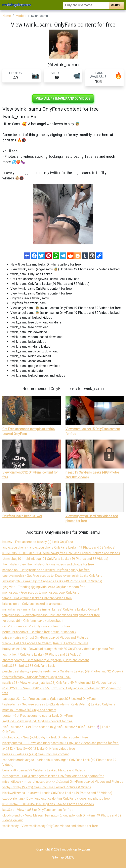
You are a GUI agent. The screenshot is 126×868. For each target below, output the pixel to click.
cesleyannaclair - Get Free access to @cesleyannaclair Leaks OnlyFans (52, 576)
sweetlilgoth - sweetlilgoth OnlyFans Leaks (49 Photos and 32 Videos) (52, 581)
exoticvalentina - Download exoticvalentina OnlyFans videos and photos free (56, 798)
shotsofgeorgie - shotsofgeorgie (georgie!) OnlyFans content (46, 660)
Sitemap (58, 857)
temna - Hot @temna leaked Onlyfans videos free (37, 598)
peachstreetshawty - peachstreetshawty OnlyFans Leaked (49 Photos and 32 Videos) (63, 671)
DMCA (69, 857)
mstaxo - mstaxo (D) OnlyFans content (29, 710)
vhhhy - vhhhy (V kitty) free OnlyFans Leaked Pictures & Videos (47, 787)
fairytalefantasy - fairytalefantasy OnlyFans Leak (36, 677)
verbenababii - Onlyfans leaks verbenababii (33, 621)
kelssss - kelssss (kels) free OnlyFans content (36, 754)
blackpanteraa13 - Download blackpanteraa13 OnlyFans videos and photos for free (60, 743)
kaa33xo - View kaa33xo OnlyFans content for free (38, 810)
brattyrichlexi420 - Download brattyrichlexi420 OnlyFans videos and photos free (58, 649)
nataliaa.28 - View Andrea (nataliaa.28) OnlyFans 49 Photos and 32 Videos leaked (59, 683)
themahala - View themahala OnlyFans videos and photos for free (48, 564)
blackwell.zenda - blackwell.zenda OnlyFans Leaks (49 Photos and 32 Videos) (57, 793)
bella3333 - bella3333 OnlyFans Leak (29, 666)
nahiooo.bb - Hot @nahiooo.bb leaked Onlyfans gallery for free (46, 570)
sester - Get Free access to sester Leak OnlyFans (38, 716)
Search (116, 5)
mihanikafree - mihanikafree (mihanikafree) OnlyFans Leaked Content (51, 609)
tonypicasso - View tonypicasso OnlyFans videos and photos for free (51, 615)
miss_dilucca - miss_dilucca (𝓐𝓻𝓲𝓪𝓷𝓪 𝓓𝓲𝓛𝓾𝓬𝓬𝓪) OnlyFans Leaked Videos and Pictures (63, 782)
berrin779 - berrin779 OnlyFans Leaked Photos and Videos (44, 770)
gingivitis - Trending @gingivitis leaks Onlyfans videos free (44, 587)
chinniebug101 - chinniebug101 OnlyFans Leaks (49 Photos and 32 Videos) (55, 559)
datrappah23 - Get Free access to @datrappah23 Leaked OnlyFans (49, 699)
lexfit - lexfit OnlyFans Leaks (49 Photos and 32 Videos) (42, 654)
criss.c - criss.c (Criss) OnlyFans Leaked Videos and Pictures (45, 638)
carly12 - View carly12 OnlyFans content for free (36, 626)
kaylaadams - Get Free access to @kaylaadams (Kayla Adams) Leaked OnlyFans (59, 704)
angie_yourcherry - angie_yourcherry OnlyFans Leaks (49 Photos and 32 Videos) (59, 547)
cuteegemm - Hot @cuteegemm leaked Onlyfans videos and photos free (53, 776)
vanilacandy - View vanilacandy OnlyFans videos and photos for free (50, 826)
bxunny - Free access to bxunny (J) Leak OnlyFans (38, 542)
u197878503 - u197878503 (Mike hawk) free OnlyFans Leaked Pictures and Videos (61, 553)
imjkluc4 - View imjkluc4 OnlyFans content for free (37, 721)
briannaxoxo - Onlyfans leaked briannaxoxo (32, 604)
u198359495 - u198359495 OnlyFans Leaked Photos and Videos (48, 804)
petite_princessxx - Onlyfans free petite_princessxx (39, 632)
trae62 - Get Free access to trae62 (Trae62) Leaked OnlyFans (45, 643)
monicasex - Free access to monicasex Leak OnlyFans (41, 593)
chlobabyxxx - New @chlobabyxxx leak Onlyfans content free (45, 737)
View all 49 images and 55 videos (63, 98)
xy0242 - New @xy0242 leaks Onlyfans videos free (39, 749)
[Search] (86, 5)
